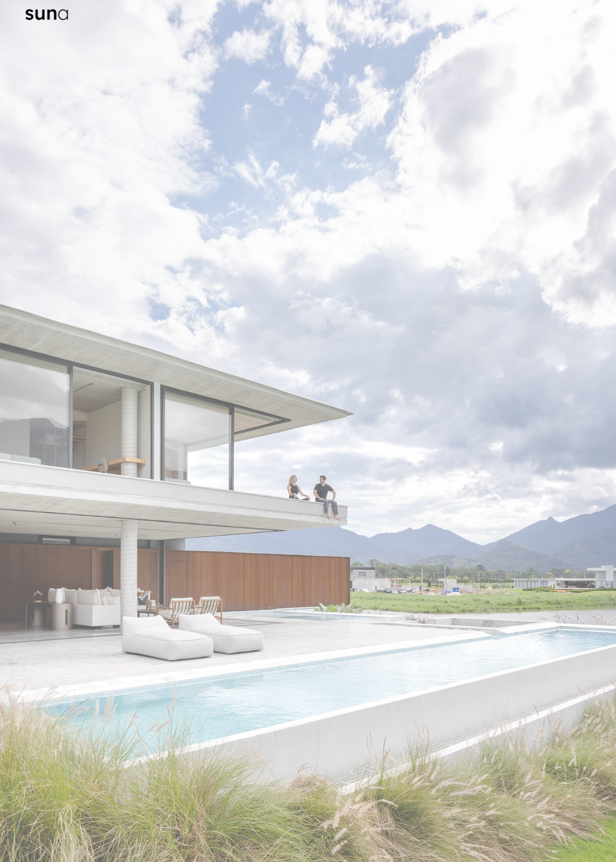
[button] (308, 843)
